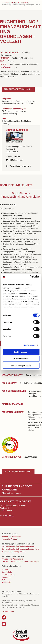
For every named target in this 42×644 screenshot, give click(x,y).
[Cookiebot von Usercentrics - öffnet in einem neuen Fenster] (30, 277)
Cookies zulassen (21, 352)
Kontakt (5, 569)
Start (3, 3)
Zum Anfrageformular (17, 89)
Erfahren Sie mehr (8, 612)
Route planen (9, 516)
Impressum (6, 577)
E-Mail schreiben (16, 160)
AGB (4, 580)
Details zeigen (29, 345)
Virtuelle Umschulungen (11, 536)
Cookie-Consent (8, 575)
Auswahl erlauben (21, 359)
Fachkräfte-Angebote (10, 539)
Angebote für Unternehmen (12, 559)
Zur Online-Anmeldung (13, 493)
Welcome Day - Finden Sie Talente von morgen (20, 561)
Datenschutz (7, 572)
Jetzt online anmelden (17, 472)
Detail (24, 3)
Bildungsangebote (14, 3)
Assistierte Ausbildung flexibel (13, 552)
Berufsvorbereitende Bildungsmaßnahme (18, 546)
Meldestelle (6, 582)
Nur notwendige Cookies (21, 366)
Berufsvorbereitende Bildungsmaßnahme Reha (20, 549)
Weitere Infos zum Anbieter (20, 166)
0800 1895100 (14, 157)
